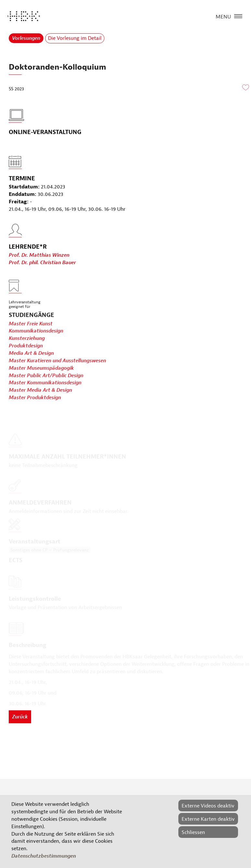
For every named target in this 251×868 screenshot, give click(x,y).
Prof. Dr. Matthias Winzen (39, 264)
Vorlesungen (26, 38)
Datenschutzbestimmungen (44, 856)
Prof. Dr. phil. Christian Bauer (42, 271)
